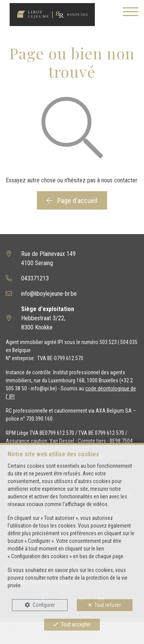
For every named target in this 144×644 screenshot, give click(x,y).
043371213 (35, 278)
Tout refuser (108, 605)
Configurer (44, 605)
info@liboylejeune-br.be (49, 294)
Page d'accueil (72, 201)
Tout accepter (76, 624)
